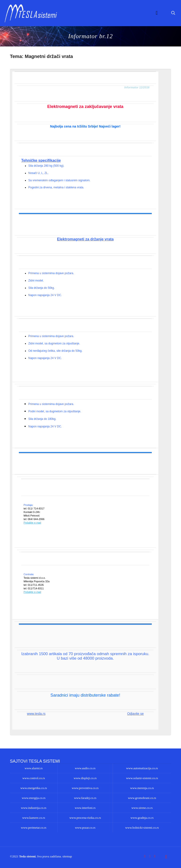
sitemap (67, 856)
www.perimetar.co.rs (34, 828)
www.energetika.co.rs (34, 788)
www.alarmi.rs (34, 768)
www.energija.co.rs (34, 798)
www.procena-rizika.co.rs (85, 818)
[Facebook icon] (145, 856)
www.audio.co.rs (85, 768)
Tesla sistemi (27, 856)
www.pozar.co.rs (85, 828)
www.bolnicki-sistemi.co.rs (142, 828)
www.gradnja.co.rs (142, 818)
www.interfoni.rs (85, 808)
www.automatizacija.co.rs (142, 768)
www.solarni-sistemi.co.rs (142, 778)
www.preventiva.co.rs (85, 788)
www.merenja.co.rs (142, 788)
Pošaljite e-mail (32, 523)
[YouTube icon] (150, 856)
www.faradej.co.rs (85, 798)
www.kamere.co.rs (34, 818)
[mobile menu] (157, 13)
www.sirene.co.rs (142, 808)
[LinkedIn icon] (155, 856)
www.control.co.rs (34, 778)
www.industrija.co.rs (34, 808)
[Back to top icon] (166, 857)
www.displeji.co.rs (85, 778)
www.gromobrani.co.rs (142, 798)
